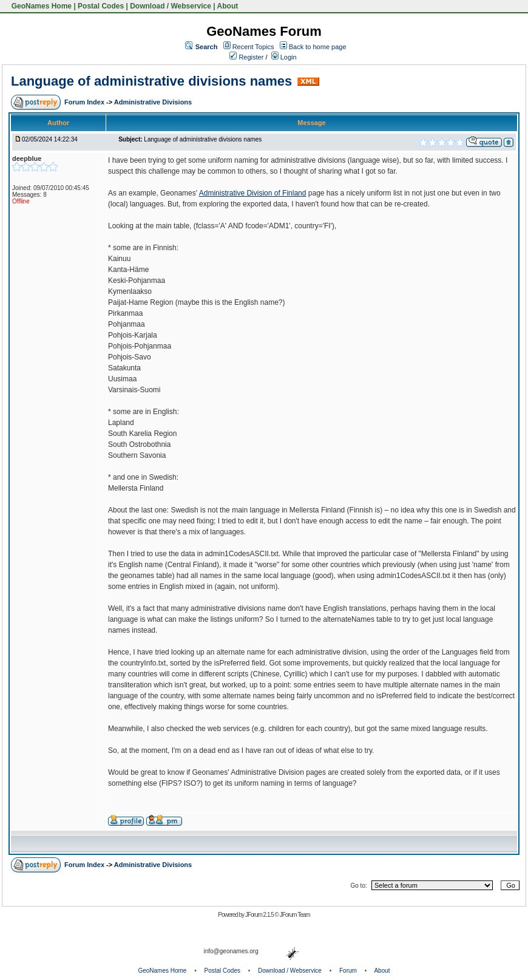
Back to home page (318, 47)
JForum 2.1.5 (260, 915)
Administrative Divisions (153, 102)
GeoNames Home (40, 6)
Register (246, 57)
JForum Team (295, 915)
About (228, 6)
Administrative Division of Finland (253, 193)
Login (284, 57)
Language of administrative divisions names (151, 81)
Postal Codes (101, 6)
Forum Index (85, 102)
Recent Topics (253, 47)
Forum (348, 971)
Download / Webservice (171, 6)
